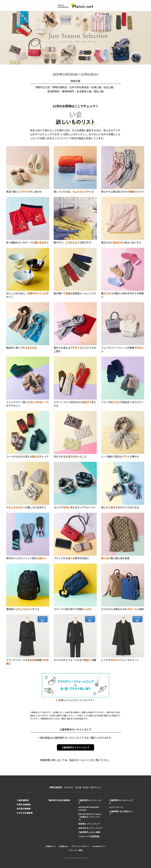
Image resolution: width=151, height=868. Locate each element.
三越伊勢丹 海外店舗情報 (59, 800)
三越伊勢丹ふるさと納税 (89, 832)
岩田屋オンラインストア (89, 824)
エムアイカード (116, 807)
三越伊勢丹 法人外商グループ (121, 813)
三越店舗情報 (23, 800)
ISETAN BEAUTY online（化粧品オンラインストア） (90, 817)
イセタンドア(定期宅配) (89, 836)
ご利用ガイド (50, 846)
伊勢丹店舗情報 (24, 805)
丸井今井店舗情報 (25, 813)
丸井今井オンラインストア (90, 828)
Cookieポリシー (99, 846)
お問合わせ (63, 846)
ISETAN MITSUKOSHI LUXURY (89, 809)
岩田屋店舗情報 (24, 809)
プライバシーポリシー (80, 846)
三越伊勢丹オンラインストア (76, 747)
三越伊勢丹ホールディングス (121, 802)
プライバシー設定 (75, 850)
